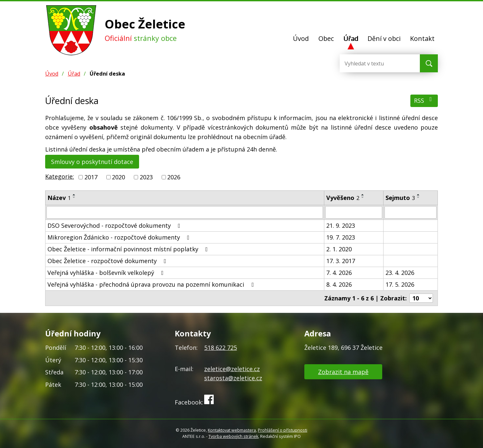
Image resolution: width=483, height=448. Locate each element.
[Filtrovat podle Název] (185, 212)
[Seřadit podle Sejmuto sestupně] (419, 197)
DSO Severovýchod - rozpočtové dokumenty (115, 225)
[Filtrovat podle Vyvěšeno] (354, 212)
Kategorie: (60, 176)
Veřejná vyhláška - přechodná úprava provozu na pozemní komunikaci (152, 284)
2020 (118, 177)
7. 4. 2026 (339, 273)
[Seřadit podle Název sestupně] (74, 197)
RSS (424, 100)
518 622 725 (221, 348)
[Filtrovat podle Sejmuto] (411, 212)
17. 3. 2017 (341, 261)
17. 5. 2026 (400, 284)
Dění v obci (384, 38)
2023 (146, 177)
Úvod (301, 38)
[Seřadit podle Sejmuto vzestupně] (419, 195)
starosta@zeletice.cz (233, 378)
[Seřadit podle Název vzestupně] (74, 195)
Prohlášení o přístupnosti (283, 430)
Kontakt (422, 38)
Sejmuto (400, 198)
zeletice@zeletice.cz (232, 369)
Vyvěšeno (343, 198)
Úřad (351, 38)
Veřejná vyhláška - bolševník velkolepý (107, 273)
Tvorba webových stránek (233, 436)
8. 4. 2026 (339, 284)
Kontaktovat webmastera (232, 430)
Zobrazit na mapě (343, 372)
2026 (174, 177)
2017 (91, 177)
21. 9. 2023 (341, 225)
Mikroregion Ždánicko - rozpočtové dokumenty (120, 237)
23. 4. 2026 (400, 273)
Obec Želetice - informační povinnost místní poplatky (129, 249)
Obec (326, 38)
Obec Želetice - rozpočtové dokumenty (108, 261)
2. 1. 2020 (339, 249)
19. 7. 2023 (341, 237)
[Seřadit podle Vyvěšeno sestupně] (363, 197)
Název (59, 198)
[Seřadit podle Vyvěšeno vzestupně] (363, 195)
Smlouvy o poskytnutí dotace (92, 162)
